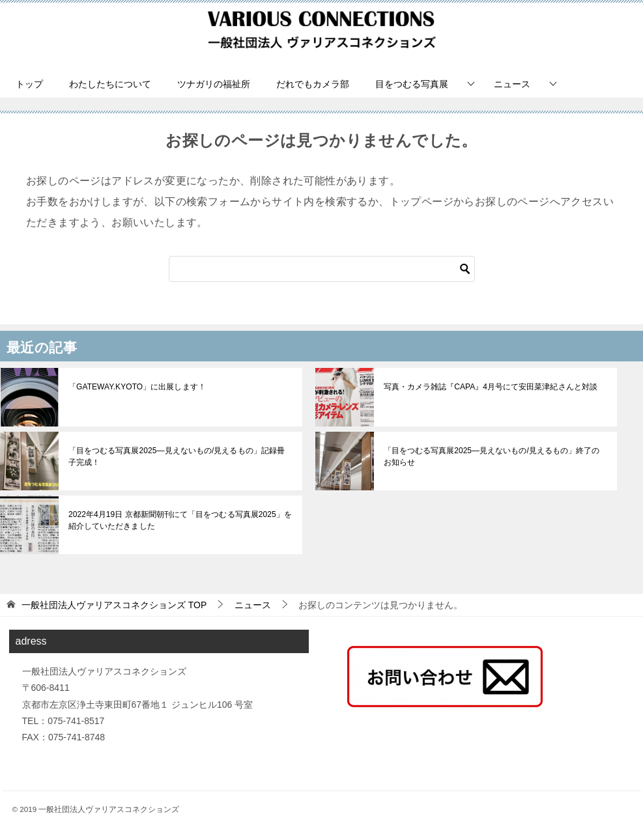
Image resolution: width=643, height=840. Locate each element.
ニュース (512, 84)
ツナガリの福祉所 (214, 84)
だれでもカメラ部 (313, 84)
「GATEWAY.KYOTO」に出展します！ (136, 387)
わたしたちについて (110, 84)
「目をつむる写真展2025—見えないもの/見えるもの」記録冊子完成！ (180, 456)
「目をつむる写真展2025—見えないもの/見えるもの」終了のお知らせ (495, 456)
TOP (114, 605)
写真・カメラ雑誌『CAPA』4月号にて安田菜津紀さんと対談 (490, 387)
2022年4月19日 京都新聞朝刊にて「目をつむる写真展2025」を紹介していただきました (179, 520)
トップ (29, 84)
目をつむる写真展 (412, 84)
